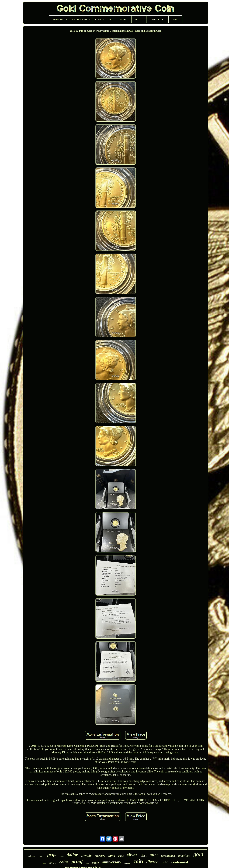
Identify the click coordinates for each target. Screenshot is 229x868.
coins (64, 862)
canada (127, 863)
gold (198, 854)
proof (77, 861)
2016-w (53, 863)
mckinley (31, 856)
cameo (41, 856)
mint (154, 855)
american (184, 856)
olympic (86, 855)
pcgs (52, 855)
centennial (180, 862)
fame (112, 856)
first (144, 855)
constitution (168, 856)
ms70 (164, 862)
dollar (72, 855)
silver (132, 855)
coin (138, 861)
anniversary (112, 862)
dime (121, 856)
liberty (152, 862)
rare (88, 863)
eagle (95, 863)
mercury (100, 856)
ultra (61, 856)
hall (45, 863)
